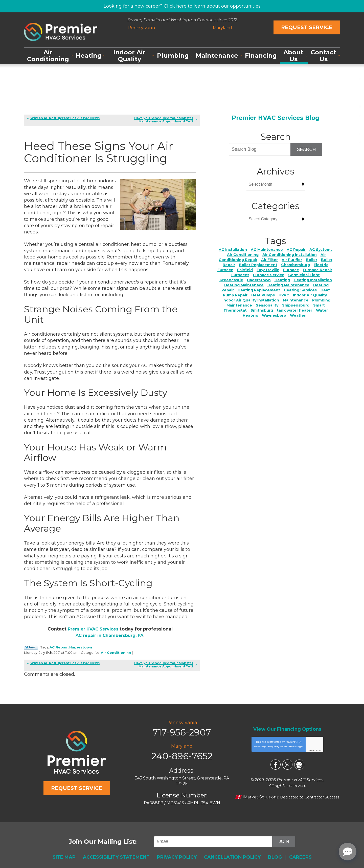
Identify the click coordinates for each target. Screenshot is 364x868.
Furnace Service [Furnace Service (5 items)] (269, 275)
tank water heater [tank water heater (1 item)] (294, 310)
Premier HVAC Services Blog (276, 118)
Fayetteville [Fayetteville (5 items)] (268, 270)
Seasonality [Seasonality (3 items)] (267, 305)
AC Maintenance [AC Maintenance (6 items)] (267, 249)
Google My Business (299, 762)
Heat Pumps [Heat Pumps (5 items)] (263, 295)
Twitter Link (31, 648)
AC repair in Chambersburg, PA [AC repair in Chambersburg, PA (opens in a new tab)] (109, 636)
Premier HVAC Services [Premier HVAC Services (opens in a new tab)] (93, 630)
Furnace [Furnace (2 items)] (291, 270)
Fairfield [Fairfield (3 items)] (245, 270)
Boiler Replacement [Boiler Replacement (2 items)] (258, 265)
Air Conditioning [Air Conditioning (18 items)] (243, 254)
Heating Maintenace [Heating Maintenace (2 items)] (244, 285)
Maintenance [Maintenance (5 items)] (296, 300)
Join (284, 837)
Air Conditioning (132, 652)
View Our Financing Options (287, 727)
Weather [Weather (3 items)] (298, 315)
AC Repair (59, 647)
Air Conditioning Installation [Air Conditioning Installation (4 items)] (290, 254)
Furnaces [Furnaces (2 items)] (240, 275)
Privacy (311, 748)
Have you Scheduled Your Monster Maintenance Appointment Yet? (164, 119)
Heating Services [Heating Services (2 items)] (300, 290)
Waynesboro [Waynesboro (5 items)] (274, 315)
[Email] (214, 837)
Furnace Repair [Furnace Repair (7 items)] (317, 270)
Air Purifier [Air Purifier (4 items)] (292, 259)
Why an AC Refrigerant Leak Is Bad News (65, 118)
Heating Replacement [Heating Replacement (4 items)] (259, 290)
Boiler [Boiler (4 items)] (312, 259)
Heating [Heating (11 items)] (282, 280)
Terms (319, 748)
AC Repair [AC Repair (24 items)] (296, 249)
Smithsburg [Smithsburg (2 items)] (262, 310)
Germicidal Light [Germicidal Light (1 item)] (304, 275)
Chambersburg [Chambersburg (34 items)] (295, 265)
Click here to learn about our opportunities (212, 6)
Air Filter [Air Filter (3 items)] (269, 259)
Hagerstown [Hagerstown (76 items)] (259, 280)
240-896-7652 (221, 37)
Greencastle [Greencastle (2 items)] (231, 280)
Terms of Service (290, 744)
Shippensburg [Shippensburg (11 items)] (296, 305)
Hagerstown (81, 647)
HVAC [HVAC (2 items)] (284, 295)
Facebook (276, 762)
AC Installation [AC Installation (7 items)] (233, 249)
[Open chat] (348, 852)
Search (306, 149)
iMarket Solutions (261, 794)
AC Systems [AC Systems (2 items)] (321, 249)
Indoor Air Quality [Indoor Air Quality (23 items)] (310, 295)
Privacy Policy (273, 744)
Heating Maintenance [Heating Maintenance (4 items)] (288, 285)
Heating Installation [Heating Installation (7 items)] (313, 280)
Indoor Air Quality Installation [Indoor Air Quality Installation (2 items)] (251, 300)
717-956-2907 (142, 37)
